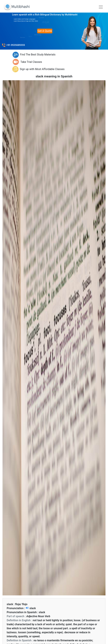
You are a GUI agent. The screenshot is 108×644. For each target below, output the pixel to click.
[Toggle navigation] (101, 7)
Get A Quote (45, 31)
